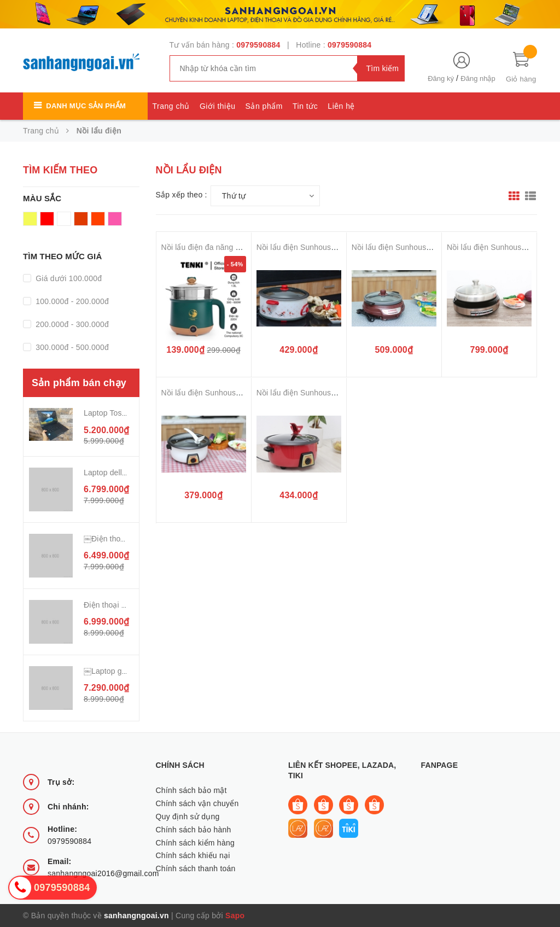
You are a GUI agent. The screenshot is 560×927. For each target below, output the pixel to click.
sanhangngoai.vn (136, 916)
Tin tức (305, 106)
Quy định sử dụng (188, 817)
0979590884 (258, 45)
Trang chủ (171, 106)
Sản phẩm (264, 106)
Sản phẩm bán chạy (79, 383)
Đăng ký (441, 78)
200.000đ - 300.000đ (71, 324)
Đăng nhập (478, 78)
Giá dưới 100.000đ (68, 278)
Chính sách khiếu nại (193, 855)
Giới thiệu (218, 106)
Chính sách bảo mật (191, 790)
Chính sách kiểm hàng (196, 843)
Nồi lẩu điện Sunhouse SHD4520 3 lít (321, 393)
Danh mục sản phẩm (86, 106)
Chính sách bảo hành (194, 830)
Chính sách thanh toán (196, 868)
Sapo (235, 916)
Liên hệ (341, 106)
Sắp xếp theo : (182, 195)
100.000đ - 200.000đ (71, 301)
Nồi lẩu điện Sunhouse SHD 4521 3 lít (227, 393)
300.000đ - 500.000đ (71, 347)
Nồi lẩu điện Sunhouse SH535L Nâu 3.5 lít (425, 247)
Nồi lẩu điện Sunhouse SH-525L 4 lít (320, 247)
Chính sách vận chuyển (197, 803)
